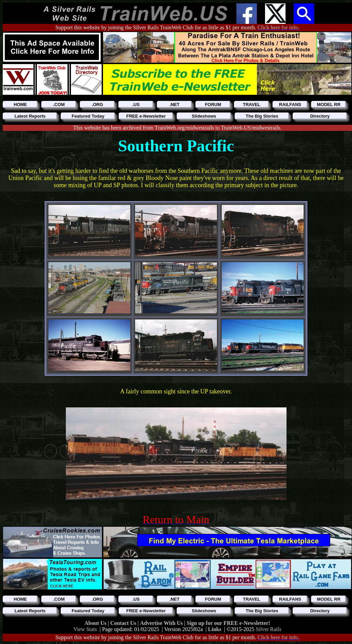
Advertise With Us (162, 623)
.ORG (97, 104)
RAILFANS (290, 104)
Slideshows (204, 116)
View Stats (85, 629)
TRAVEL (252, 104)
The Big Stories (262, 116)
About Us (96, 623)
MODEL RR (329, 104)
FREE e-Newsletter (146, 116)
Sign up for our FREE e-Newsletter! (228, 623)
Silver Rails (269, 629)
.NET (175, 104)
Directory (320, 116)
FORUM (213, 104)
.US (136, 104)
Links (215, 629)
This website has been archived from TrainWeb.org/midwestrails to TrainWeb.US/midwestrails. (178, 128)
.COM (59, 104)
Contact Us (124, 623)
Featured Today (88, 116)
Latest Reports (30, 116)
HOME (20, 104)
